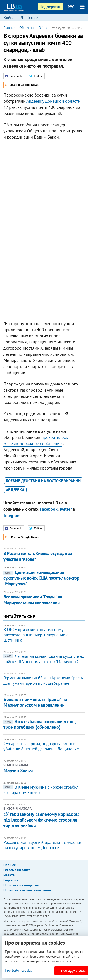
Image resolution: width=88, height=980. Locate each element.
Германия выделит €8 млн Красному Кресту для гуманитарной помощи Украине (43, 681)
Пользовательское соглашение (27, 890)
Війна (43, 28)
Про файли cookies (18, 970)
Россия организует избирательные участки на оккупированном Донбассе (42, 845)
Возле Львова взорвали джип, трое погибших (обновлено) (39, 724)
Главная (9, 28)
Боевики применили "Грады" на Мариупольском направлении (33, 600)
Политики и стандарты (21, 885)
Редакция (11, 880)
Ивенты (9, 875)
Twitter (66, 509)
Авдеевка (15, 490)
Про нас (10, 865)
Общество (27, 28)
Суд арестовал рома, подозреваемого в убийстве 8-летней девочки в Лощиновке (41, 746)
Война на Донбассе (21, 18)
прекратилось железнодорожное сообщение (36, 440)
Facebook (49, 509)
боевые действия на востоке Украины (44, 481)
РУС (71, 7)
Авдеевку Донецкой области (53, 101)
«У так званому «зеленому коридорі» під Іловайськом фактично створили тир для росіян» (41, 820)
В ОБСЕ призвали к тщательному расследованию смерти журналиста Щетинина (36, 635)
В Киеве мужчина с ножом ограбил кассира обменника (41, 790)
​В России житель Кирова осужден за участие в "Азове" (38, 556)
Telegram (12, 516)
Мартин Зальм (18, 771)
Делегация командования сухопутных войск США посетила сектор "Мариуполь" (41, 578)
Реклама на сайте (17, 870)
